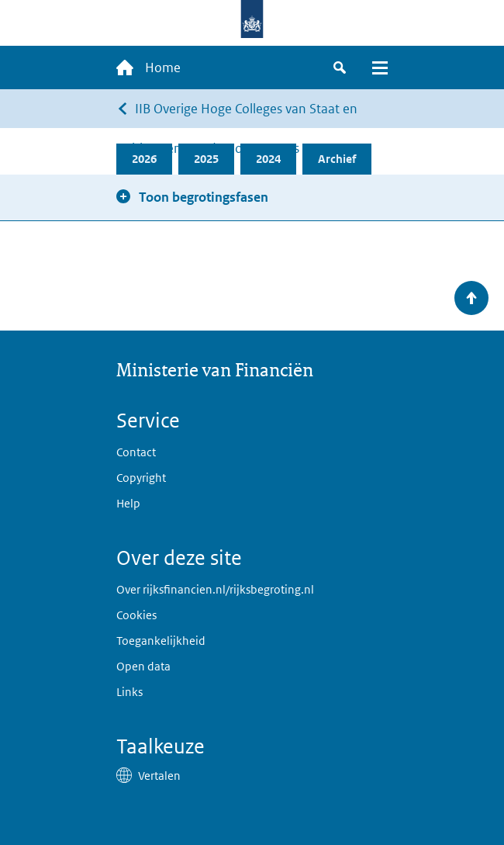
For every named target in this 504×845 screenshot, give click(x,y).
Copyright (141, 478)
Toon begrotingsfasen (204, 197)
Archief (337, 159)
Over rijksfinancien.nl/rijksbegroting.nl (215, 589)
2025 (206, 159)
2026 (144, 159)
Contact (136, 452)
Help (128, 503)
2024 (268, 159)
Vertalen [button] (159, 776)
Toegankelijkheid (161, 641)
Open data (143, 666)
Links (129, 692)
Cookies (136, 615)
